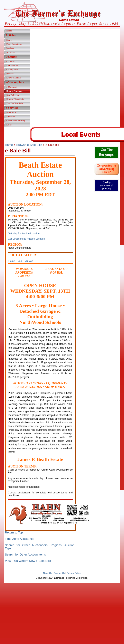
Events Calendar (14, 78)
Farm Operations (14, 44)
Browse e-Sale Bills (29, 145)
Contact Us (59, 573)
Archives (10, 52)
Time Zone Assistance (20, 539)
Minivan (29, 261)
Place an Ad (12, 112)
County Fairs (12, 69)
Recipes (10, 74)
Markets (10, 48)
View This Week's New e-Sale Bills (28, 561)
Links (9, 125)
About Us (47, 573)
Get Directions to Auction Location (26, 239)
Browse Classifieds (15, 99)
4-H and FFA (12, 65)
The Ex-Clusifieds (15, 103)
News (9, 40)
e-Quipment (12, 87)
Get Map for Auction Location (24, 234)
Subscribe (11, 116)
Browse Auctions (14, 91)
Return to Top (14, 532)
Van (20, 261)
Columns (10, 61)
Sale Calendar (13, 95)
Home (9, 31)
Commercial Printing (16, 121)
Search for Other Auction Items (25, 555)
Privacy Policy (74, 573)
